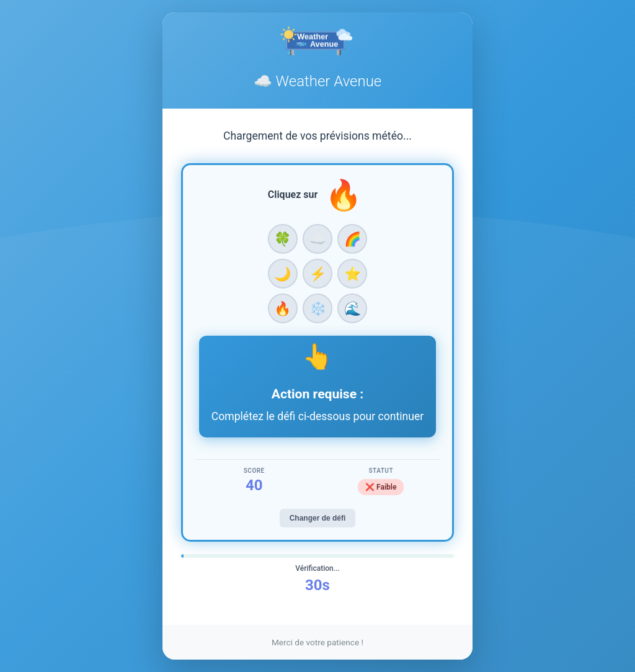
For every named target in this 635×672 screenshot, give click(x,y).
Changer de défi (318, 518)
